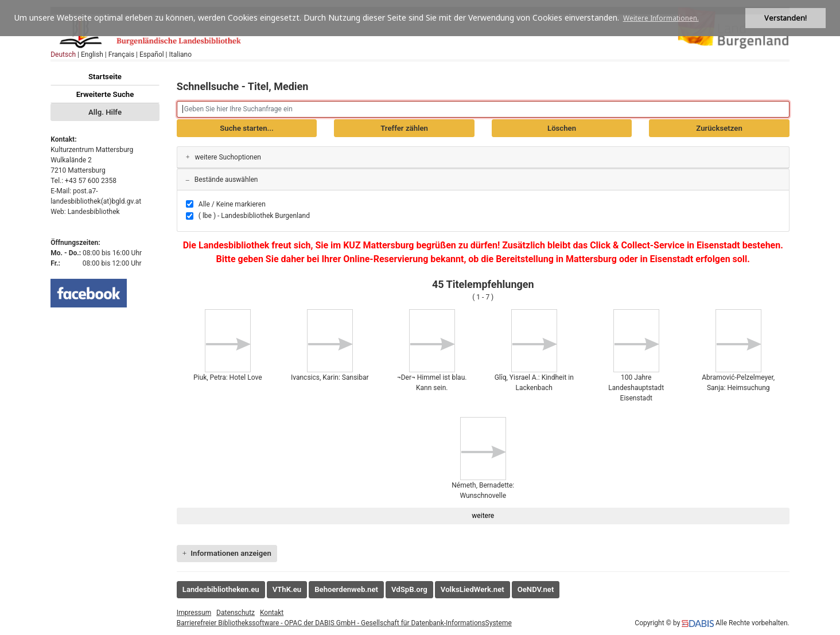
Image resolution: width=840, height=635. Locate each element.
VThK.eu (287, 589)
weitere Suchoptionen (223, 157)
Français (121, 54)
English (92, 54)
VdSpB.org (409, 589)
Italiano (181, 54)
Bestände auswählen (222, 180)
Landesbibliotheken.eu (221, 589)
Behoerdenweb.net (346, 589)
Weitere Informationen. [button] (661, 18)
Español (152, 54)
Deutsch (63, 54)
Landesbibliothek (94, 212)
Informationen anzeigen (227, 553)
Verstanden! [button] (785, 18)
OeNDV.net (536, 589)
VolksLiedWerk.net (472, 589)
